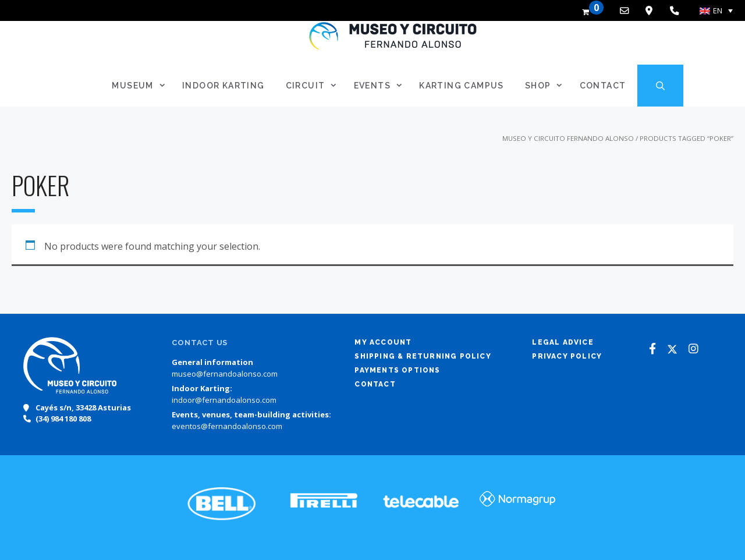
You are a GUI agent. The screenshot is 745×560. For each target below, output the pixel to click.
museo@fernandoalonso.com (225, 374)
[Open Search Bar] (660, 86)
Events (382, 86)
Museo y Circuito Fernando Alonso (568, 138)
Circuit (315, 86)
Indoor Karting (223, 86)
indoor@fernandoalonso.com (224, 400)
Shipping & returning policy (423, 356)
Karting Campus (462, 86)
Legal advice (563, 342)
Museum (142, 86)
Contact (603, 86)
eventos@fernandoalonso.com (227, 426)
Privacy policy (567, 356)
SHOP (548, 86)
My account (383, 342)
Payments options (397, 370)
